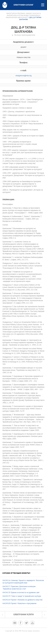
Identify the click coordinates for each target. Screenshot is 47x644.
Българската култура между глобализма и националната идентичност (23, 17)
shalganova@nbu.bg (24, 76)
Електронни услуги (24, 615)
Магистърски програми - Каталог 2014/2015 (23, 14)
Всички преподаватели (25, 35)
